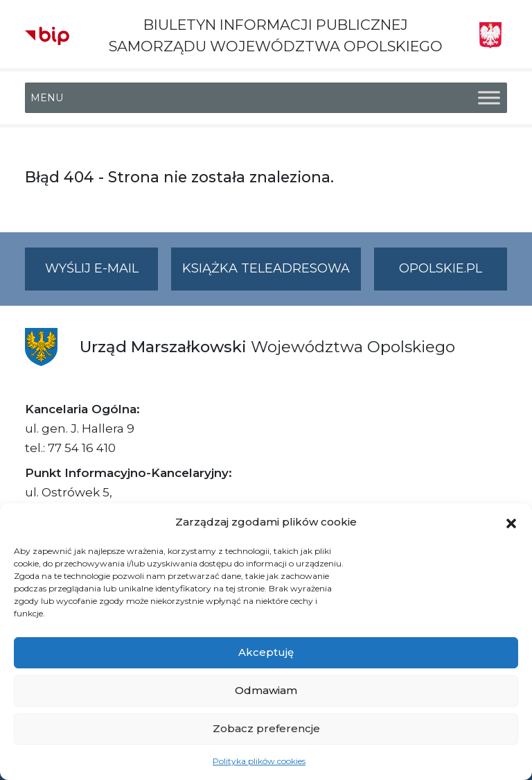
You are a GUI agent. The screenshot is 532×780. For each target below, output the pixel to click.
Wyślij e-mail (102, 274)
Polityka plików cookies (259, 761)
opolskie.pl (441, 268)
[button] (511, 522)
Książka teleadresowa (266, 268)
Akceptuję (266, 652)
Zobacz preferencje (266, 728)
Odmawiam (266, 690)
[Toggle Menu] (489, 98)
